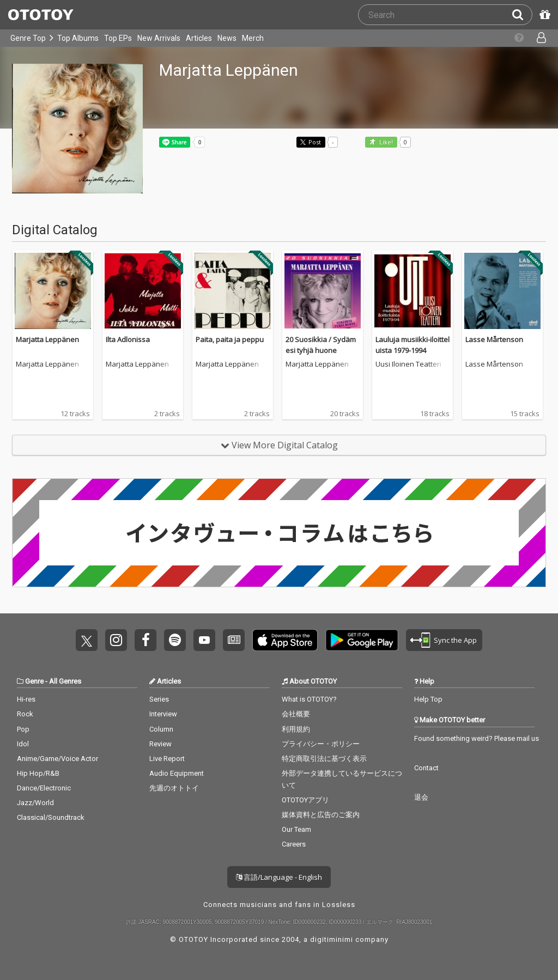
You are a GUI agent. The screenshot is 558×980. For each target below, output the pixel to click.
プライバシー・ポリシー (321, 744)
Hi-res (26, 699)
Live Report (167, 759)
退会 (421, 797)
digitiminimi (332, 939)
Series (159, 699)
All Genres (65, 681)
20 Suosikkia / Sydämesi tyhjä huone (321, 345)
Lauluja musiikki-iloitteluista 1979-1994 (413, 345)
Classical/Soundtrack (51, 817)
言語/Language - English (279, 877)
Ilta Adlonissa (128, 339)
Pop (23, 729)
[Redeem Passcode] (543, 15)
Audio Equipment (177, 773)
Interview (163, 714)
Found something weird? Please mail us (477, 738)
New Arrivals (159, 38)
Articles (199, 38)
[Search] (522, 15)
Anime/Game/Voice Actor (57, 759)
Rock (25, 714)
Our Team (296, 829)
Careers (294, 844)
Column (161, 729)
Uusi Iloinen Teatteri (408, 364)
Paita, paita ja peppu (230, 339)
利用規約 (296, 729)
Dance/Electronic (44, 788)
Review (160, 744)
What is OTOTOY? (309, 699)
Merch (253, 38)
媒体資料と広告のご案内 (321, 815)
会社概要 (296, 714)
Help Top (428, 699)
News (227, 38)
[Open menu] (539, 38)
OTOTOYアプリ (305, 800)
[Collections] (516, 38)
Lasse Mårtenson (494, 339)
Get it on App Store (285, 640)
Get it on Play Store (362, 640)
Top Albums (78, 38)
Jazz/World (35, 803)
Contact (426, 768)
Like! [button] (385, 142)
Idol (23, 744)
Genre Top (28, 38)
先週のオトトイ (174, 788)
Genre (34, 681)
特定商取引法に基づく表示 (324, 759)
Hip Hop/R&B (38, 773)
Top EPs (118, 38)
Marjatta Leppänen (47, 339)
